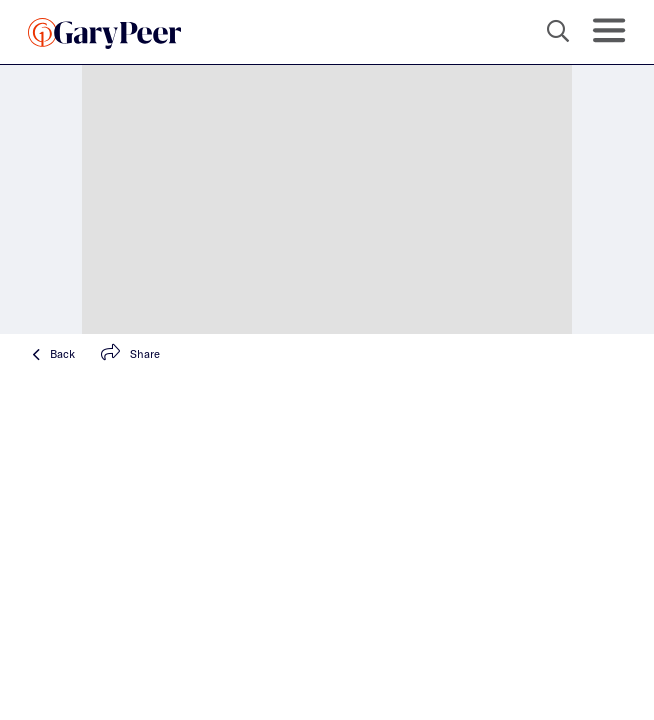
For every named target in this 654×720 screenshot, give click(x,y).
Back (53, 353)
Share (130, 353)
